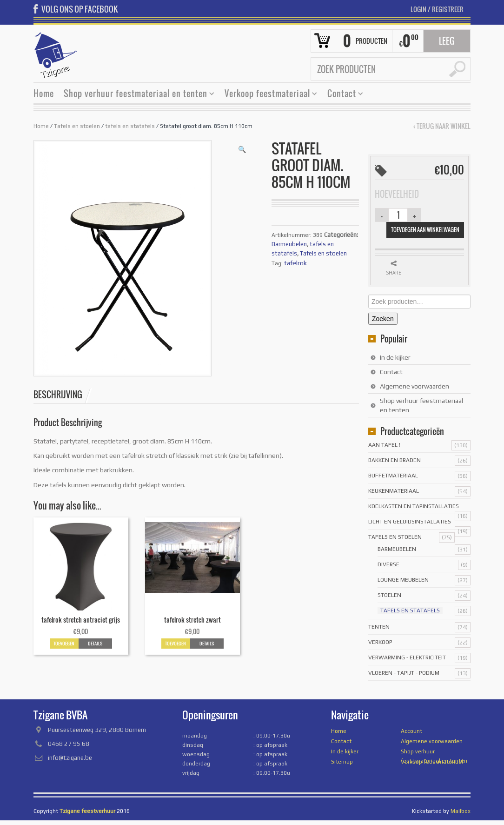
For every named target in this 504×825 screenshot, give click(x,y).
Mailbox (461, 811)
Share (394, 273)
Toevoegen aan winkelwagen (425, 230)
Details (95, 643)
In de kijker (395, 357)
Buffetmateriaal (393, 476)
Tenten (379, 627)
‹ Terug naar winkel (442, 126)
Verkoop (380, 642)
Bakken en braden (395, 460)
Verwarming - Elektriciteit (407, 657)
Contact (342, 95)
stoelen (389, 595)
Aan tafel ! (384, 445)
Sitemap (342, 762)
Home (44, 94)
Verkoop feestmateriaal (267, 95)
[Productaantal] (398, 215)
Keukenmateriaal (394, 491)
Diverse (388, 564)
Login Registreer (437, 9)
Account (411, 731)
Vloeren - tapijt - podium (404, 673)
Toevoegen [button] (64, 643)
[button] (242, 149)
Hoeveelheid (397, 194)
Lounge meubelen (403, 580)
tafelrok (295, 263)
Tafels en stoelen (77, 126)
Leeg (447, 41)
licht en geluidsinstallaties (410, 522)
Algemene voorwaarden (414, 386)
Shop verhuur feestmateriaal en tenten (136, 95)
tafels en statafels (130, 126)
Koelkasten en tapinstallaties (414, 506)
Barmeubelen (289, 244)
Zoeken (383, 319)
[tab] (63, 395)
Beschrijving (58, 395)
